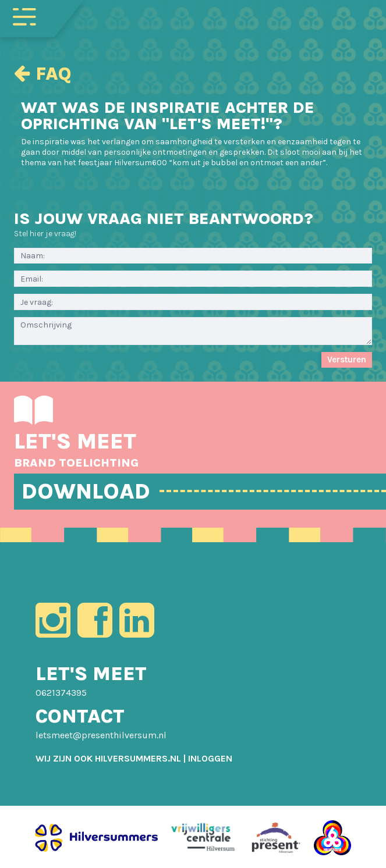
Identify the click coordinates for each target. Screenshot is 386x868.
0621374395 (61, 693)
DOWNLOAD (86, 491)
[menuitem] (210, 758)
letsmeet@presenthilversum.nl (101, 735)
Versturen (347, 360)
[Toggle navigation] (24, 16)
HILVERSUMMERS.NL (138, 758)
